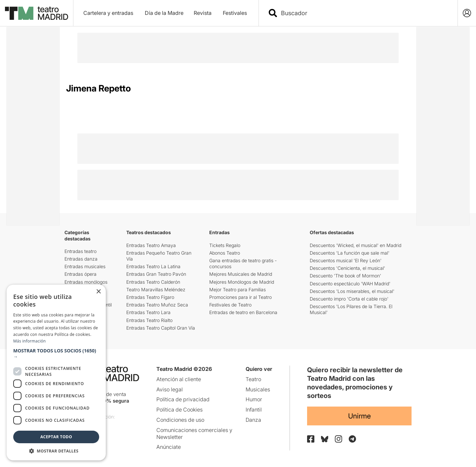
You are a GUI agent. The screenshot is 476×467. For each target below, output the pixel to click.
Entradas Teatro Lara (148, 312)
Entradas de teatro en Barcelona (243, 312)
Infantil (254, 410)
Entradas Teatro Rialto (149, 320)
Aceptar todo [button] (56, 437)
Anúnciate (169, 447)
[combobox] (364, 13)
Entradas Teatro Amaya (151, 245)
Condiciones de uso (180, 420)
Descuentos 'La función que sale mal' (350, 253)
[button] (56, 354)
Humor (254, 399)
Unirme (359, 416)
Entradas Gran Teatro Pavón (156, 274)
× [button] (98, 292)
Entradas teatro (80, 251)
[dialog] (56, 373)
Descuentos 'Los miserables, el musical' (352, 291)
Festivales (235, 13)
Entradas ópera (80, 274)
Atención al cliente (179, 379)
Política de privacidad (183, 399)
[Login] (467, 13)
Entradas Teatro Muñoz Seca (157, 305)
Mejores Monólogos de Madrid (242, 282)
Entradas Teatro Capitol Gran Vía (161, 328)
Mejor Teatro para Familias (238, 289)
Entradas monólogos (86, 282)
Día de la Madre (164, 13)
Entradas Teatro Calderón (153, 282)
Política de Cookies (179, 410)
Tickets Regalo (225, 245)
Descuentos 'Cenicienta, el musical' (347, 268)
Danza (253, 420)
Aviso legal (170, 389)
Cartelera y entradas (108, 13)
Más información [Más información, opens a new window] (29, 341)
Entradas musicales (85, 266)
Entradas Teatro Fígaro (150, 297)
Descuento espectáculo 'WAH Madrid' (350, 284)
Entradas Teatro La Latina (153, 266)
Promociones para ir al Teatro (240, 297)
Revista (203, 13)
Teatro (253, 379)
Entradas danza (81, 259)
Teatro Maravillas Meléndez (156, 289)
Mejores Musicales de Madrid (241, 274)
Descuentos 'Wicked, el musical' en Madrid (356, 245)
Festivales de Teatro (230, 305)
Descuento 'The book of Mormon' (345, 276)
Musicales (258, 389)
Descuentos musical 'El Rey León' (346, 260)
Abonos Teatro (225, 253)
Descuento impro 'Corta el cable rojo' (349, 299)
